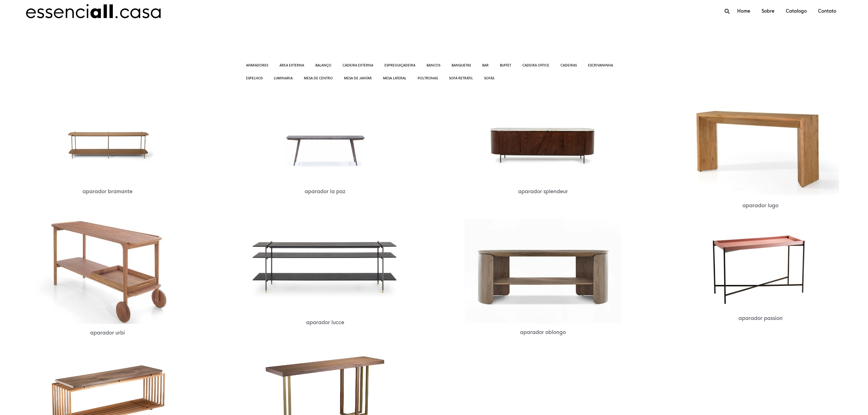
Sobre (768, 11)
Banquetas (461, 65)
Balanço (323, 65)
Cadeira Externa (358, 65)
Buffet (505, 65)
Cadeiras (569, 65)
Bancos (433, 65)
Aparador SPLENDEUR (543, 192)
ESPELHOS (254, 78)
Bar (485, 65)
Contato (827, 11)
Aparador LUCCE (325, 322)
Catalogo (796, 11)
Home (744, 11)
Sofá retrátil (461, 78)
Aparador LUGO (760, 206)
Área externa (292, 65)
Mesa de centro (318, 78)
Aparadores (257, 65)
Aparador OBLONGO (543, 332)
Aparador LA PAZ (325, 192)
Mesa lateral (395, 78)
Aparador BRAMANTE (108, 192)
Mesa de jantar (358, 78)
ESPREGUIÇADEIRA (400, 65)
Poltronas (428, 78)
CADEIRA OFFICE (536, 65)
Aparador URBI (108, 333)
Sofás (489, 78)
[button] (727, 11)
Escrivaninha (601, 65)
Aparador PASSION (761, 318)
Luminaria (283, 78)
